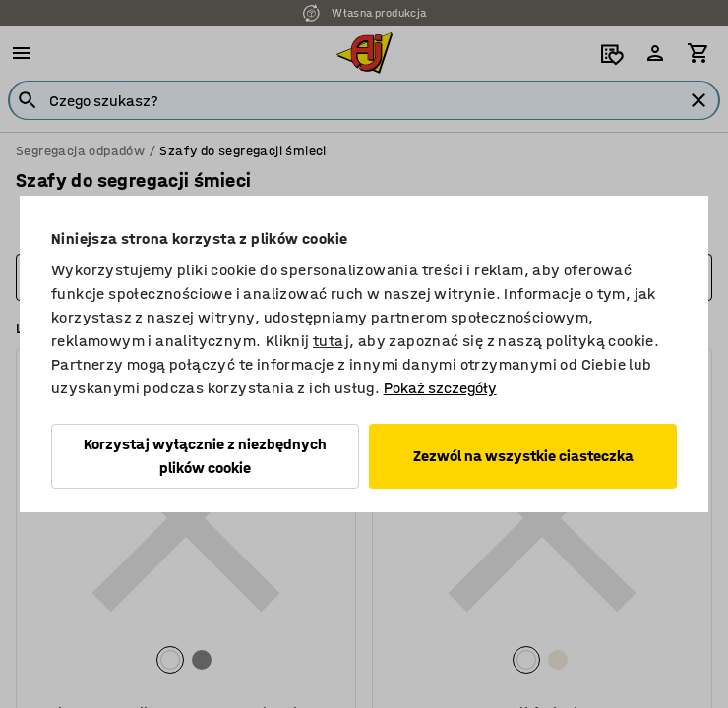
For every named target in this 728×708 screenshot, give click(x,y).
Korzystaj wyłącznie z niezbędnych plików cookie (205, 456)
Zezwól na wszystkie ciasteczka (523, 456)
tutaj (331, 341)
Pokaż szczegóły (440, 388)
